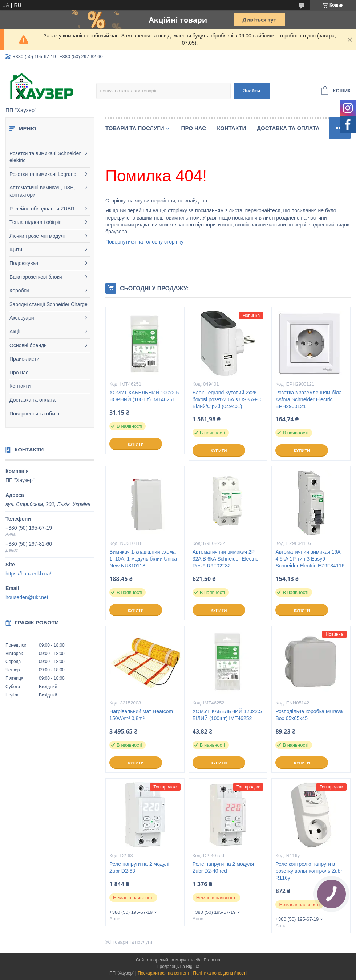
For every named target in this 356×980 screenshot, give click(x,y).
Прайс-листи (24, 359)
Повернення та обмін (34, 414)
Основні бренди (28, 345)
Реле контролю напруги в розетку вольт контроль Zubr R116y (309, 871)
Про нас (19, 373)
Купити (135, 444)
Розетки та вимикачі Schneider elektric (45, 157)
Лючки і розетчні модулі (37, 236)
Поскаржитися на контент (163, 973)
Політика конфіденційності (220, 973)
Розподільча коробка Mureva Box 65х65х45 (309, 715)
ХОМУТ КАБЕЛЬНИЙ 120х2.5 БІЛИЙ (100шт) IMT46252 (227, 715)
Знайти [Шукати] (252, 91)
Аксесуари (22, 318)
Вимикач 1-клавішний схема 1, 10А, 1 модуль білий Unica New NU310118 (143, 559)
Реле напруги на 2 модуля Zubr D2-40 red (223, 867)
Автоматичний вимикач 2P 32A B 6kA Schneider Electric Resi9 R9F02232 (225, 559)
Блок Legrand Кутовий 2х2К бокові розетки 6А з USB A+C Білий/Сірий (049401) (227, 399)
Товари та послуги (135, 128)
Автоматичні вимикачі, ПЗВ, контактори (42, 191)
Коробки (19, 290)
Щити (16, 249)
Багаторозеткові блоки (36, 277)
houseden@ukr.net (27, 597)
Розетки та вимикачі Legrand (43, 174)
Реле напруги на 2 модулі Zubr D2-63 (139, 867)
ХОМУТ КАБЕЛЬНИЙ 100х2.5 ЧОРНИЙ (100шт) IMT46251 (144, 396)
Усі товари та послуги (129, 942)
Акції (15, 332)
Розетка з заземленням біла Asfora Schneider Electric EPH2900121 (308, 399)
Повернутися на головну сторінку (144, 242)
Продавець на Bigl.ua (178, 967)
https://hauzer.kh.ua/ (28, 574)
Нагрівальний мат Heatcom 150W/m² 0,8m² (141, 715)
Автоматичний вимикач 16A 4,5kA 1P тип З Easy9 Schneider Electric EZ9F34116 (310, 559)
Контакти (20, 386)
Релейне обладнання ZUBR (42, 209)
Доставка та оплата (33, 400)
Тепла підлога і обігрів (36, 222)
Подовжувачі (24, 263)
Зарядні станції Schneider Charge (48, 304)
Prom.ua (212, 960)
